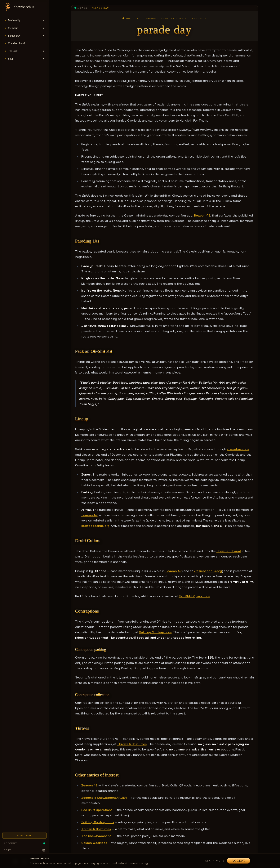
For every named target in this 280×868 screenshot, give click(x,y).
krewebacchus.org (95, 526)
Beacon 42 (89, 515)
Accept (238, 861)
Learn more (215, 861)
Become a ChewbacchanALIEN (104, 798)
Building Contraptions (155, 632)
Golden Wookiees (94, 843)
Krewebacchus (238, 449)
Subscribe (24, 835)
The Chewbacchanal (97, 836)
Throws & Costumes (132, 744)
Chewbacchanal (229, 551)
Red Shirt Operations (194, 596)
